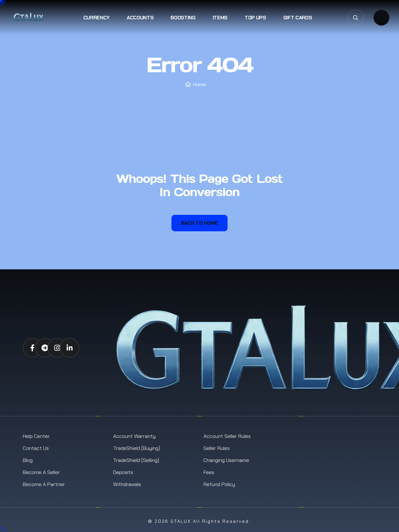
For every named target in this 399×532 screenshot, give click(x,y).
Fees (209, 472)
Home (199, 84)
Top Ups (255, 18)
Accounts (140, 18)
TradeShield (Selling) (136, 460)
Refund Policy (219, 484)
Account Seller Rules (227, 436)
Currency (97, 18)
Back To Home (199, 223)
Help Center (36, 436)
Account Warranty (134, 436)
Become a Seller (41, 472)
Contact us (36, 448)
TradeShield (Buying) (137, 448)
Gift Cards (298, 18)
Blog (28, 460)
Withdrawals (127, 484)
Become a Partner (44, 484)
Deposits (123, 472)
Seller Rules (217, 448)
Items (220, 18)
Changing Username (226, 460)
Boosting (183, 18)
